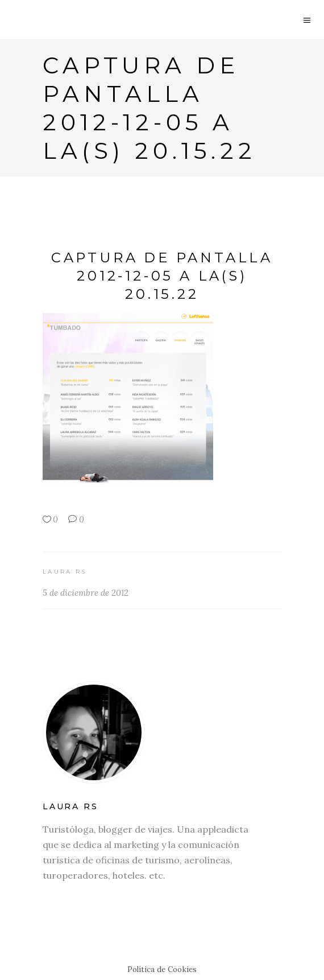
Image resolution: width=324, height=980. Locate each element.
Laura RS (65, 572)
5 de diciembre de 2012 (86, 593)
